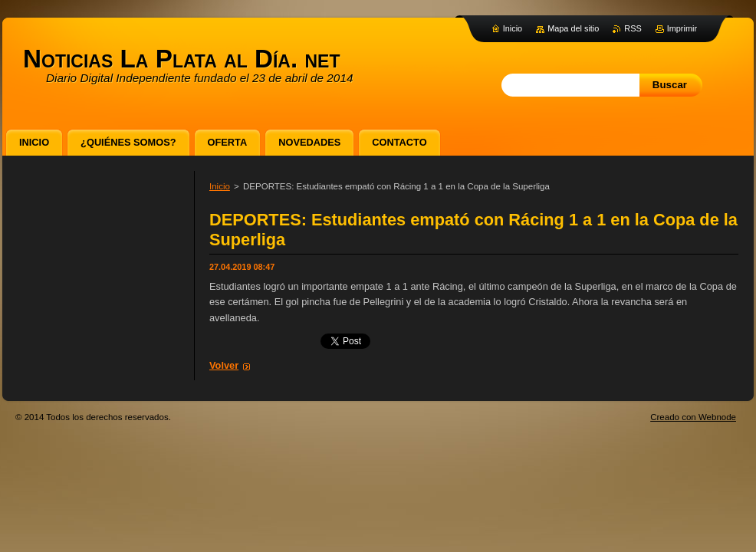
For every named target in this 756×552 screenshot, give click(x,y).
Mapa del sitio (573, 28)
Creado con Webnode (693, 417)
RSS (633, 28)
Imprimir (682, 28)
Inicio (220, 186)
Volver (224, 365)
